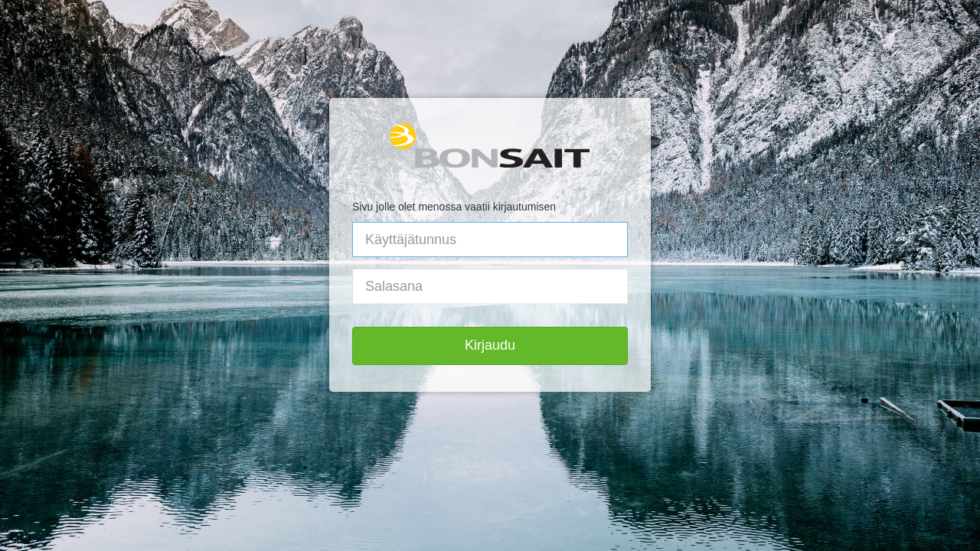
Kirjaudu (490, 345)
